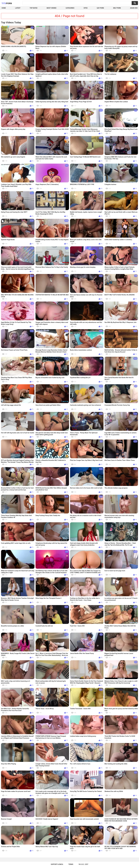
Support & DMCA (57, 864)
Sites (86, 8)
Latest (18, 8)
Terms (71, 864)
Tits (7, 3)
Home (4, 8)
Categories (70, 8)
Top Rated (33, 8)
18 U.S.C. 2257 (83, 864)
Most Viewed (51, 8)
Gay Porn (100, 8)
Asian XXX (134, 8)
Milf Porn (117, 8)
